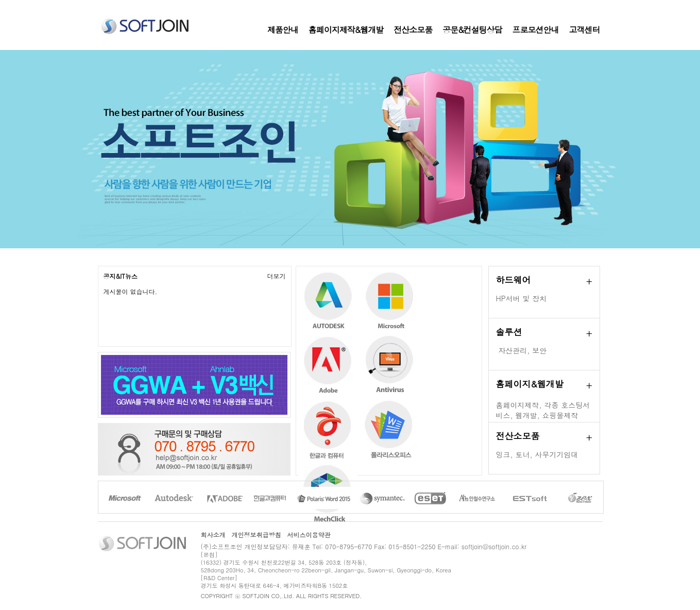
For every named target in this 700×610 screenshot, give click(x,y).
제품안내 (283, 30)
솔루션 (509, 332)
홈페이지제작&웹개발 (346, 30)
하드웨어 (514, 280)
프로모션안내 (536, 30)
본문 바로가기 (0, 0)
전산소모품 (413, 30)
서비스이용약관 (309, 535)
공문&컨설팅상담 (472, 30)
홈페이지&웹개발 (530, 384)
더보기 (277, 276)
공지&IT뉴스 (121, 276)
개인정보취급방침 (257, 535)
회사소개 (213, 535)
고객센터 (585, 30)
